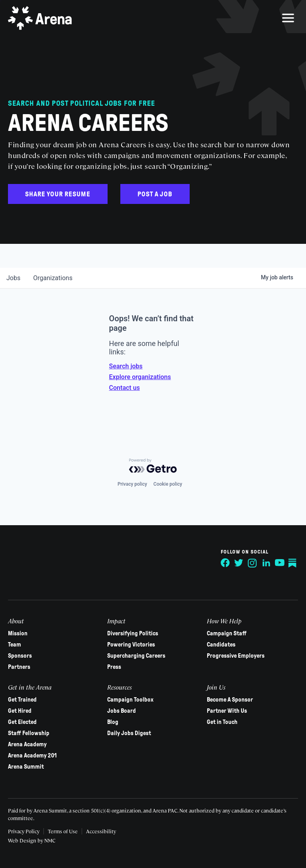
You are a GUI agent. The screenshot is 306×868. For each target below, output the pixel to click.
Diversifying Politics (133, 633)
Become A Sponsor (230, 700)
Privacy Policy (24, 831)
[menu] (288, 18)
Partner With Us (227, 711)
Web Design (23, 840)
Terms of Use (63, 831)
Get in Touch (222, 722)
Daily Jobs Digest (129, 733)
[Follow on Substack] (293, 563)
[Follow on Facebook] (226, 563)
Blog (113, 722)
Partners (19, 667)
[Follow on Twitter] (239, 563)
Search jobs (126, 366)
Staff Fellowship (29, 733)
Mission (18, 633)
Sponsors (20, 656)
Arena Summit (26, 767)
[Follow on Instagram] (253, 563)
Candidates (221, 645)
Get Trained (22, 700)
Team (15, 645)
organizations (53, 278)
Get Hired (20, 711)
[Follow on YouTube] (280, 563)
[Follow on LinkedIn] (266, 563)
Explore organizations (140, 377)
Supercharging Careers (136, 656)
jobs (13, 278)
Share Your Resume (58, 194)
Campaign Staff (227, 633)
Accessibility (101, 831)
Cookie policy (168, 484)
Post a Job (155, 194)
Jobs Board (122, 711)
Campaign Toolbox (130, 700)
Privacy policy (132, 484)
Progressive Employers (236, 656)
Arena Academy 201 (32, 755)
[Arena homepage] (40, 18)
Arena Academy (27, 744)
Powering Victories (131, 645)
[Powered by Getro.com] (153, 466)
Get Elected (22, 722)
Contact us (125, 388)
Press (114, 667)
